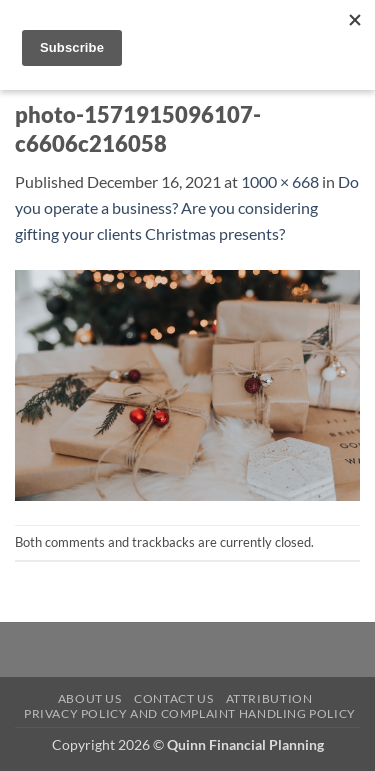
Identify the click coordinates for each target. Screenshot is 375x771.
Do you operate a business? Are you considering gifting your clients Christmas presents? (187, 207)
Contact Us (173, 698)
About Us (90, 698)
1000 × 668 (280, 181)
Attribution (269, 698)
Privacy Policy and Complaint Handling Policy (190, 713)
